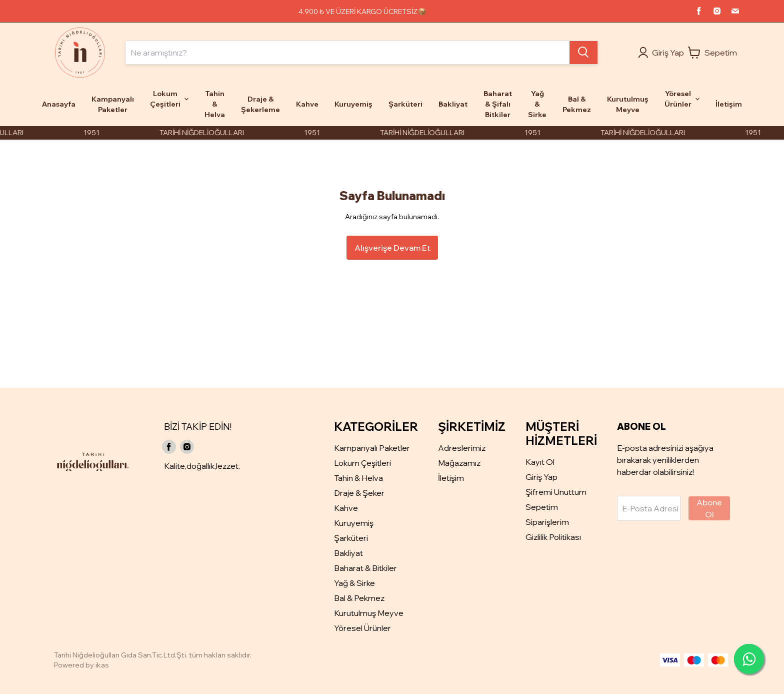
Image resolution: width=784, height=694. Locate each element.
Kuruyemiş (354, 523)
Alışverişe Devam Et (392, 248)
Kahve (346, 508)
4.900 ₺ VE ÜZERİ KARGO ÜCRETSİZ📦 (362, 12)
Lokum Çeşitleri (362, 463)
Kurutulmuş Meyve (369, 613)
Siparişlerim (547, 522)
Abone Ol (709, 508)
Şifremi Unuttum (556, 492)
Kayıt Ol (540, 462)
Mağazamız (459, 463)
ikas (102, 665)
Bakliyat (348, 553)
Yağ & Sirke (354, 583)
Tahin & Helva (358, 478)
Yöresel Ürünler (362, 628)
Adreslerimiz (462, 448)
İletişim (451, 478)
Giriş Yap (541, 477)
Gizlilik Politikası (553, 537)
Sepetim (542, 507)
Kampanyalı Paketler (372, 448)
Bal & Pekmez (359, 598)
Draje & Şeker (359, 493)
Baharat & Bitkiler (365, 568)
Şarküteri (351, 538)
